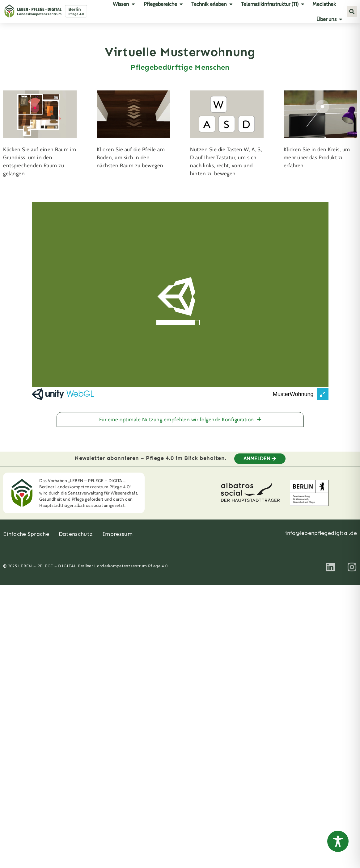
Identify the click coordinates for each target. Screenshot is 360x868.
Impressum (117, 530)
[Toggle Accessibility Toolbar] (338, 841)
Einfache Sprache (26, 530)
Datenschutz (76, 530)
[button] (352, 11)
